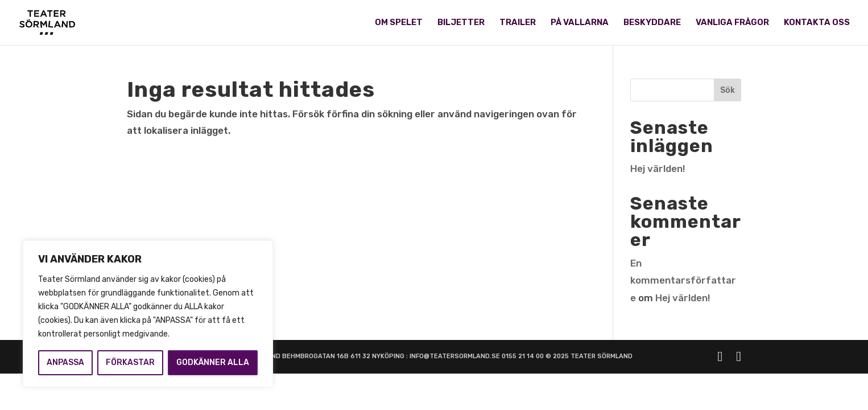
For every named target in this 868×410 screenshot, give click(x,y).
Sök (728, 90)
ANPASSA (65, 362)
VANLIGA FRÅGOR (732, 23)
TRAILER (518, 23)
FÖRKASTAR (130, 362)
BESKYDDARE (652, 23)
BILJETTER (461, 23)
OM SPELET (399, 23)
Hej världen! (658, 169)
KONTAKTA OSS (817, 23)
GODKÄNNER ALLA (213, 362)
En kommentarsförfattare (683, 280)
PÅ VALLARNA (580, 23)
